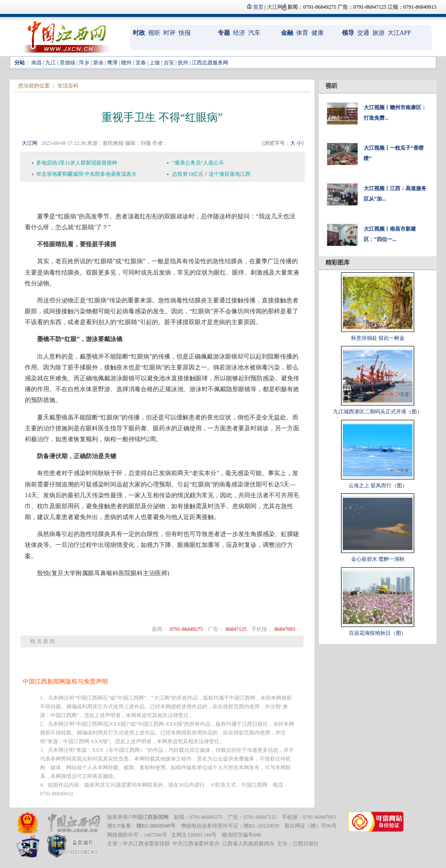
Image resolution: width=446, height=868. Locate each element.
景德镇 (68, 63)
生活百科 (68, 86)
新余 (98, 63)
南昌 (37, 63)
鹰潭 (112, 63)
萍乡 (84, 63)
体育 (302, 33)
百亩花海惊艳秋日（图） (378, 633)
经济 (239, 33)
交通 (363, 33)
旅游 (378, 33)
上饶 (155, 63)
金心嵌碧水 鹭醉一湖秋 (378, 559)
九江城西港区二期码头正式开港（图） (378, 412)
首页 (258, 7)
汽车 (254, 33)
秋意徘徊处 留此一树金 (378, 338)
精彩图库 (338, 263)
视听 (154, 33)
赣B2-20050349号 (156, 826)
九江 (51, 63)
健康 (318, 33)
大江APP (399, 33)
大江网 (30, 143)
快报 (185, 33)
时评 (169, 33)
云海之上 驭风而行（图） (378, 486)
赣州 (126, 63)
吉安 (169, 63)
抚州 (183, 63)
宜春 (141, 63)
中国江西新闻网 (150, 817)
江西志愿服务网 (210, 63)
